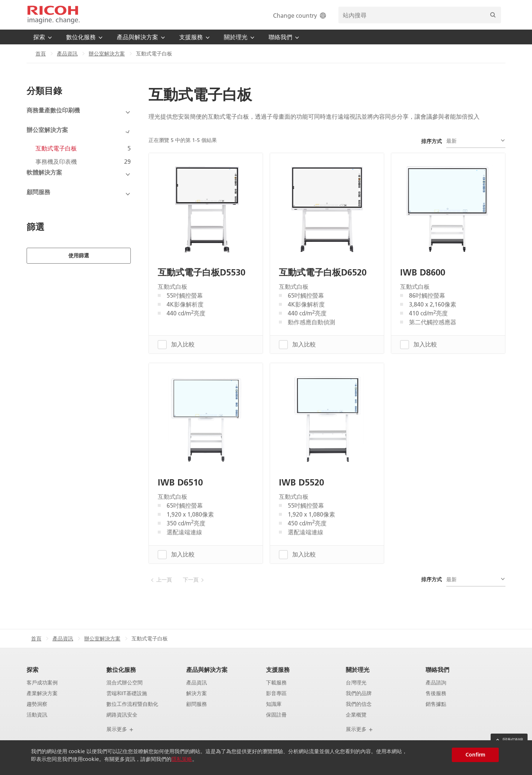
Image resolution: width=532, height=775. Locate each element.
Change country (300, 15)
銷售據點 (436, 704)
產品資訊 (67, 54)
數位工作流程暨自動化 (132, 704)
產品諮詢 (436, 683)
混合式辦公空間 (125, 683)
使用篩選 (79, 233)
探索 (33, 669)
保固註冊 (276, 715)
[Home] (54, 15)
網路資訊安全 (122, 715)
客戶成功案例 (42, 683)
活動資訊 (37, 715)
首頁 (41, 54)
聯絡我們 (437, 669)
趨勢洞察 (37, 704)
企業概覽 (356, 715)
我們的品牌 (359, 693)
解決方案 (197, 693)
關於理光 (358, 669)
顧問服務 (197, 704)
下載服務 (276, 683)
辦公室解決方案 (107, 54)
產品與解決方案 (207, 669)
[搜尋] (493, 15)
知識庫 (274, 704)
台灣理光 (356, 683)
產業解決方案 (42, 693)
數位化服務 (121, 669)
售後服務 (436, 693)
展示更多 (120, 729)
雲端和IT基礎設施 (127, 693)
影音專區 (276, 693)
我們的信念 (359, 704)
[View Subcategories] (79, 113)
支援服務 (278, 669)
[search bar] (420, 15)
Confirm (475, 755)
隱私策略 (182, 759)
